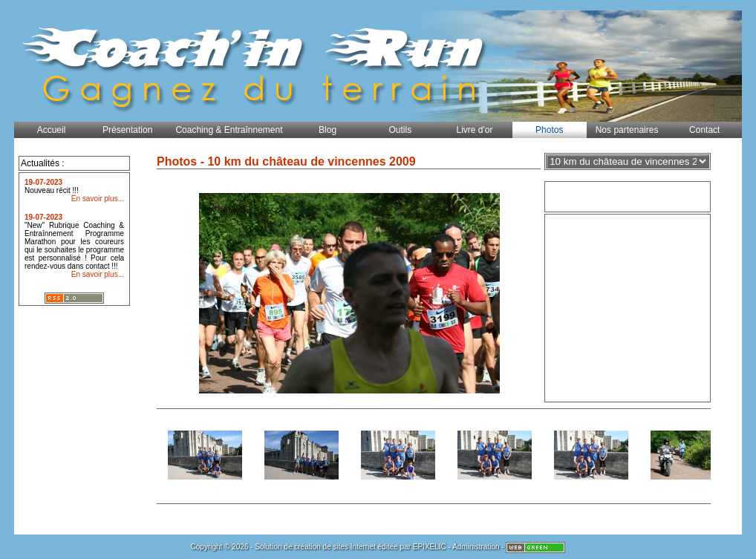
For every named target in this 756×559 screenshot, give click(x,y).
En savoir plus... (98, 199)
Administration (476, 547)
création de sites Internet (335, 547)
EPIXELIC (430, 547)
